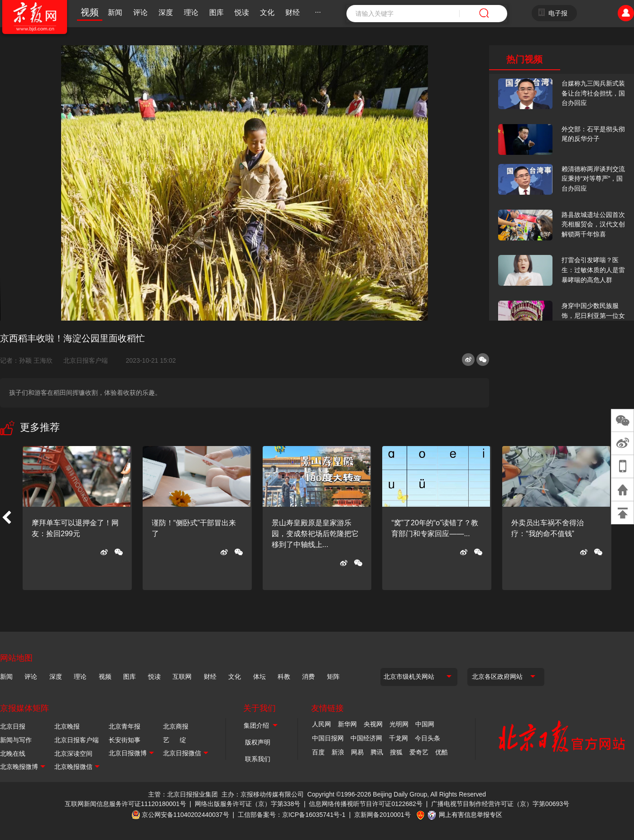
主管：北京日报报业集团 (183, 794)
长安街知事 (125, 740)
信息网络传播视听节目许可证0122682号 (366, 804)
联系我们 (258, 759)
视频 (90, 12)
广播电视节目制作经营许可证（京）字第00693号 (500, 804)
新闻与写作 (16, 740)
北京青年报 (125, 726)
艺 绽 (175, 740)
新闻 (115, 12)
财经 (293, 12)
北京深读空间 (73, 754)
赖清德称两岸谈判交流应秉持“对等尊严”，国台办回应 (593, 179)
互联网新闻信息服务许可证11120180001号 (125, 804)
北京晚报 (67, 726)
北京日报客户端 (86, 360)
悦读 (242, 12)
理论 (191, 12)
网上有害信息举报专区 (471, 815)
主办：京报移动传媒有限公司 (263, 794)
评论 (140, 12)
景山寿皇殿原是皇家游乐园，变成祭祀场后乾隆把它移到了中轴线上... (315, 534)
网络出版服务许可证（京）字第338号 (247, 804)
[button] (6, 518)
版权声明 (258, 742)
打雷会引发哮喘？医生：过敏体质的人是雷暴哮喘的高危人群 (593, 270)
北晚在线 (13, 754)
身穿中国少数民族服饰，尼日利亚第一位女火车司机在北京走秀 (593, 315)
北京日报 (13, 726)
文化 (267, 12)
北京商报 (176, 726)
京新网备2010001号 (382, 815)
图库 (216, 12)
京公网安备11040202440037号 (185, 815)
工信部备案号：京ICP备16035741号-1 (292, 815)
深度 (166, 12)
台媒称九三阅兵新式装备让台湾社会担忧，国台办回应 (593, 93)
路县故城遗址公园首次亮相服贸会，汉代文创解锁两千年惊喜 (593, 224)
